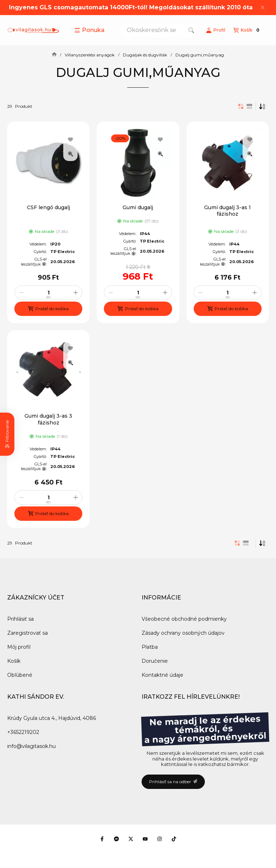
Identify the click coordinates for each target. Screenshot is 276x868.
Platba (150, 647)
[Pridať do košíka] (48, 309)
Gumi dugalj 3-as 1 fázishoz (227, 211)
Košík (14, 661)
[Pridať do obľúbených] (70, 139)
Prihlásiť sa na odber (173, 782)
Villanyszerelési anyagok (90, 55)
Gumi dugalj (138, 207)
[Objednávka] (262, 106)
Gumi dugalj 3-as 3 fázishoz (48, 419)
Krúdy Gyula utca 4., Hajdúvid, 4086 (52, 718)
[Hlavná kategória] (54, 55)
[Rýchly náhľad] (70, 154)
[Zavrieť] (263, 8)
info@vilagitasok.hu (31, 746)
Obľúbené (20, 675)
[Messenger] (116, 839)
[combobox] (159, 30)
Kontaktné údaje (162, 675)
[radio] (249, 106)
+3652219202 (23, 732)
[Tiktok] (174, 839)
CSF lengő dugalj (49, 207)
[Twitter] (131, 839)
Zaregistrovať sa (27, 633)
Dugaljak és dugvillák (145, 55)
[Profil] (216, 30)
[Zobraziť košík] (247, 30)
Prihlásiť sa (20, 619)
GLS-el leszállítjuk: (34, 261)
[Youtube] (145, 839)
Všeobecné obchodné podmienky (184, 619)
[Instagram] (160, 839)
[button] (89, 30)
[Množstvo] (48, 293)
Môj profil (19, 647)
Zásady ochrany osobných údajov (183, 633)
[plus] (75, 293)
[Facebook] (102, 839)
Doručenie (155, 661)
